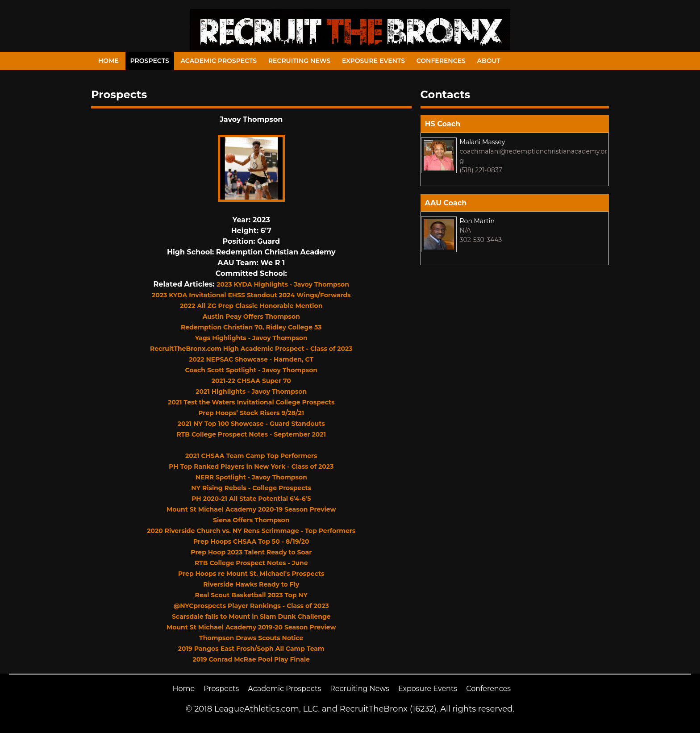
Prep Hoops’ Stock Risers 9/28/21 (251, 413)
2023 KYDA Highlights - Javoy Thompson (283, 284)
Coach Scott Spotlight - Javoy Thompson (251, 370)
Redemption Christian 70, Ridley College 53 (251, 327)
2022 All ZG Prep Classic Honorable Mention (251, 306)
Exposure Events (373, 61)
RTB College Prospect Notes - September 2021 (251, 434)
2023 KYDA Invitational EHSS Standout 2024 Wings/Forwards (251, 295)
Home (108, 61)
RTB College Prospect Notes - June (251, 563)
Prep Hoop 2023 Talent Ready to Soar (251, 552)
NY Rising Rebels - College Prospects (251, 488)
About (489, 61)
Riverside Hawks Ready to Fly (251, 584)
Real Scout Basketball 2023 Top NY (251, 595)
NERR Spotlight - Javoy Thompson (251, 477)
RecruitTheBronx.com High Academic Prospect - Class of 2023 (251, 349)
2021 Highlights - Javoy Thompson (251, 391)
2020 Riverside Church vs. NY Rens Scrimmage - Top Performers (251, 531)
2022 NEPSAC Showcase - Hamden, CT (251, 359)
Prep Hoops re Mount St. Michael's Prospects (251, 574)
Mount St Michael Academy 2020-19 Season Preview (251, 509)
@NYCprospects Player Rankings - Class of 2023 (251, 606)
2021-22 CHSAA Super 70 (251, 381)
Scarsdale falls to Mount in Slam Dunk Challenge (251, 616)
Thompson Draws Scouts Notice (251, 638)
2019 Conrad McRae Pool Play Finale (251, 659)
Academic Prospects (219, 61)
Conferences (441, 61)
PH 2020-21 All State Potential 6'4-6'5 (251, 499)
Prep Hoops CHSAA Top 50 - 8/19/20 (251, 541)
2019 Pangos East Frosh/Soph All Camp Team (251, 649)
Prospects (150, 61)
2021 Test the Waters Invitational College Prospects (251, 402)
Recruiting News (300, 61)
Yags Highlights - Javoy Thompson (251, 338)
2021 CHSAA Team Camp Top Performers (251, 456)
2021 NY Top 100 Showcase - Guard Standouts (251, 424)
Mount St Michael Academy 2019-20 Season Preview (251, 627)
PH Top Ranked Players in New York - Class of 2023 (251, 466)
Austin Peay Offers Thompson (251, 317)
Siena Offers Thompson (251, 520)
